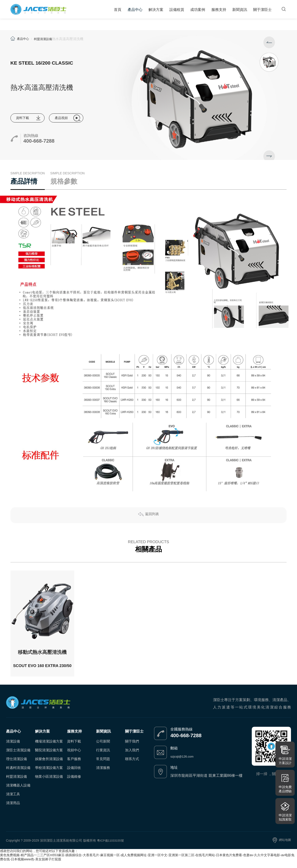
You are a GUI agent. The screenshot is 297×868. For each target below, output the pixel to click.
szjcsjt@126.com (184, 763)
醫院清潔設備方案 (49, 757)
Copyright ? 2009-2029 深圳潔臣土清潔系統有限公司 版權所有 (52, 847)
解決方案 (158, 11)
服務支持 (219, 11)
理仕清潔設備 (16, 765)
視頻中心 (74, 757)
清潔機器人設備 (18, 792)
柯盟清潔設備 (46, 39)
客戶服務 (74, 765)
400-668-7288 (45, 143)
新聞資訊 (239, 11)
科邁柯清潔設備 (18, 774)
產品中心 (137, 11)
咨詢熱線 (31, 137)
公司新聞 (103, 748)
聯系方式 (132, 765)
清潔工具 (13, 801)
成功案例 (199, 11)
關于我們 (132, 748)
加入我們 (132, 757)
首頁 (121, 11)
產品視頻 (68, 118)
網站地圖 (284, 847)
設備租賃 (178, 11)
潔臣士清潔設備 (18, 757)
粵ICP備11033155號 (112, 847)
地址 (174, 774)
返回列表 (152, 522)
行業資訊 (103, 757)
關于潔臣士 (262, 11)
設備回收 (74, 774)
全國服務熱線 (181, 736)
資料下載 (25, 118)
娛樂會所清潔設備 (49, 765)
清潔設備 (13, 748)
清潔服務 (103, 774)
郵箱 (174, 755)
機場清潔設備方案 (49, 748)
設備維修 (74, 783)
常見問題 (103, 765)
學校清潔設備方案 (49, 774)
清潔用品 (13, 809)
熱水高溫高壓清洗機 (72, 39)
